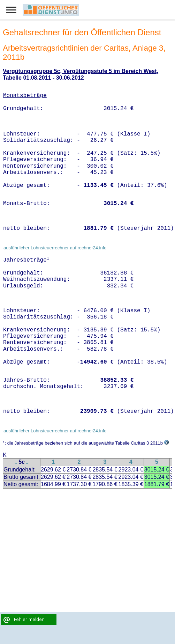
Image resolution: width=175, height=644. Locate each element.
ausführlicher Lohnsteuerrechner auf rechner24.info (55, 248)
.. (16, 463)
